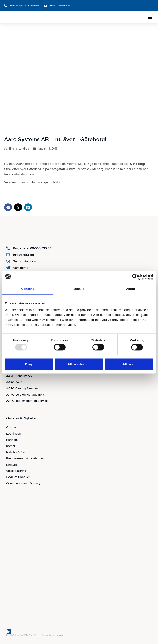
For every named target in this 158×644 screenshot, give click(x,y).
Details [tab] (79, 289)
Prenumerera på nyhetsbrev (25, 458)
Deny (29, 364)
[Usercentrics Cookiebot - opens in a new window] (135, 277)
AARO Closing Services (22, 388)
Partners (12, 440)
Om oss (11, 427)
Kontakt (12, 465)
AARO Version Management (25, 395)
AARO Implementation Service (27, 401)
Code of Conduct (18, 477)
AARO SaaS (14, 382)
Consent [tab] (27, 289)
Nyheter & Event (17, 452)
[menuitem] (110, 6)
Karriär (11, 446)
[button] (150, 17)
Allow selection (79, 364)
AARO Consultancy (19, 376)
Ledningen (13, 434)
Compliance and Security (23, 483)
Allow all (129, 364)
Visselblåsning (16, 471)
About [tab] (130, 289)
